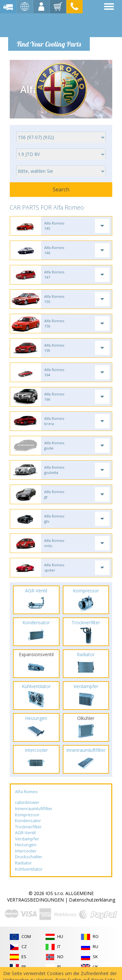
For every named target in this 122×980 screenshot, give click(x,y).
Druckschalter (29, 857)
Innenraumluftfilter (34, 808)
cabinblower (27, 802)
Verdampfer (27, 839)
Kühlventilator (29, 869)
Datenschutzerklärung (92, 900)
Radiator (23, 863)
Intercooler (26, 851)
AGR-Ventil (25, 833)
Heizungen (26, 845)
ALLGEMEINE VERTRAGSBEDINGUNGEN (50, 897)
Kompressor (27, 815)
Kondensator (28, 821)
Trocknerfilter (28, 827)
